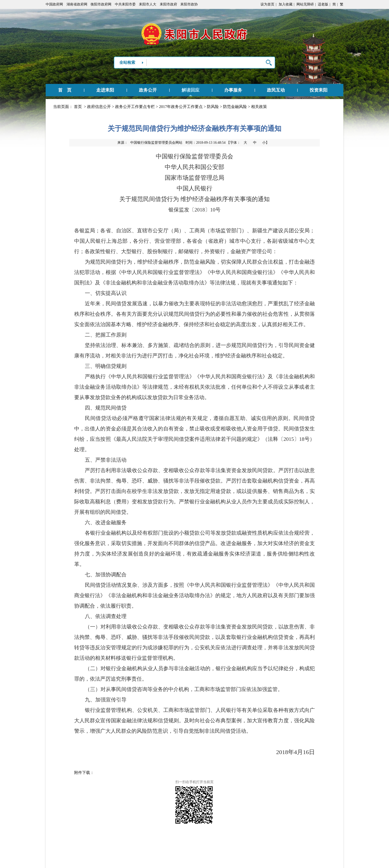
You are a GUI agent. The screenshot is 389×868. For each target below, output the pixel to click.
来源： (150, 143)
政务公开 (148, 90)
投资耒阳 (319, 90)
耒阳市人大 (148, 4)
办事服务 (233, 90)
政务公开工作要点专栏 (135, 107)
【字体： (248, 143)
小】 (266, 143)
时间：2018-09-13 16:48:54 (206, 143)
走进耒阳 (105, 90)
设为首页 (267, 4)
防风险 (213, 107)
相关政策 (259, 107)
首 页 (65, 90)
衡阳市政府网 (101, 4)
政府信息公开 (99, 107)
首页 (78, 107)
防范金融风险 (235, 107)
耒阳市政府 (168, 4)
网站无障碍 (305, 4)
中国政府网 (54, 4)
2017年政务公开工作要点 (181, 107)
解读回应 (191, 90)
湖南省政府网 (77, 4)
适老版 (323, 4)
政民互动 (276, 90)
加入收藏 (286, 4)
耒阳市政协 (189, 4)
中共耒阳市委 (125, 4)
